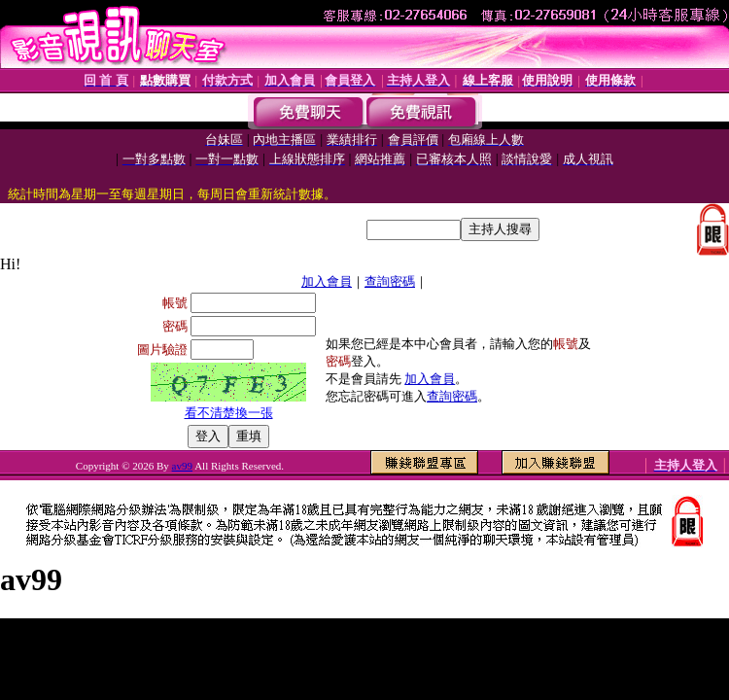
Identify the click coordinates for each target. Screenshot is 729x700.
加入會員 (327, 281)
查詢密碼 (390, 281)
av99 (182, 466)
